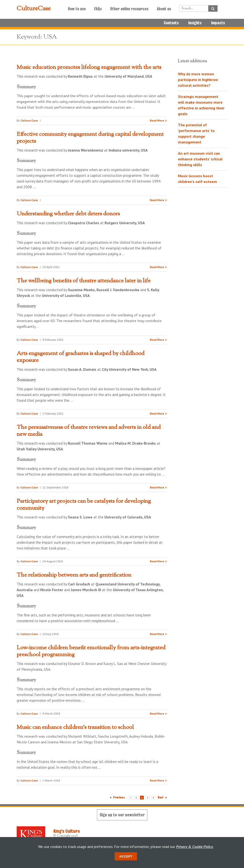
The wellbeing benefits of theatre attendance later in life (84, 281)
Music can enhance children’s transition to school (75, 727)
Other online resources (129, 9)
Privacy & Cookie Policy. (195, 847)
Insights (195, 23)
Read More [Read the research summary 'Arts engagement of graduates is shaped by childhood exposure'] (157, 414)
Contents (171, 23)
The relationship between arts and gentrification (74, 575)
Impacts (218, 23)
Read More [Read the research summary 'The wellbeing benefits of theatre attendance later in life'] (157, 340)
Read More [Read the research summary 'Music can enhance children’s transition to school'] (157, 780)
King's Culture (67, 831)
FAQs (98, 9)
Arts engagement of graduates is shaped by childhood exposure (81, 357)
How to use (77, 9)
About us (164, 9)
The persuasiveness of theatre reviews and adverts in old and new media (89, 431)
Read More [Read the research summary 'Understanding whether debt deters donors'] (157, 267)
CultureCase (34, 9)
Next (161, 797)
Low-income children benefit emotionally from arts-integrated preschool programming (91, 651)
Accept (126, 856)
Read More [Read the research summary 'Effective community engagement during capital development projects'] (157, 200)
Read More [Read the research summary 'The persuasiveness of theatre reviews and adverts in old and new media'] (157, 487)
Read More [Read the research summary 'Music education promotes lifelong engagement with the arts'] (157, 120)
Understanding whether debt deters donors (68, 214)
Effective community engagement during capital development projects (90, 138)
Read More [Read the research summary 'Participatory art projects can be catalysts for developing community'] (157, 561)
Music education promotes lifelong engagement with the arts (89, 67)
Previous (119, 797)
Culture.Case (29, 120)
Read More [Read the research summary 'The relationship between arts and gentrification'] (157, 634)
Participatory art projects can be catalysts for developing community (84, 505)
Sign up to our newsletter (122, 815)
